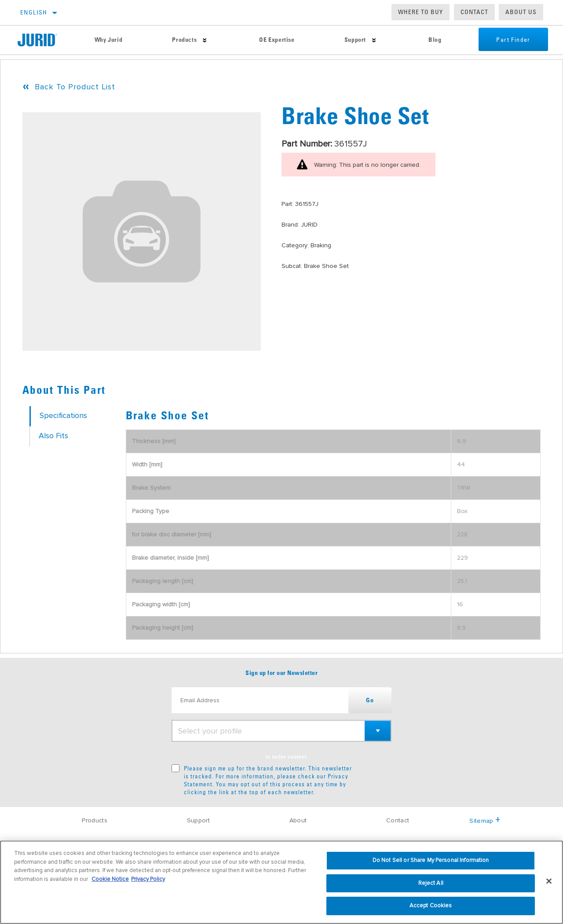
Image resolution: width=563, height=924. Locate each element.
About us (521, 12)
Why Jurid (108, 40)
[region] (281, 882)
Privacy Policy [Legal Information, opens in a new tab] (148, 879)
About (298, 820)
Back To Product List (75, 87)
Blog (435, 40)
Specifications (63, 416)
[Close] (549, 881)
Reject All (431, 883)
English (34, 12)
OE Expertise (277, 40)
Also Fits (53, 436)
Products (184, 40)
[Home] (44, 40)
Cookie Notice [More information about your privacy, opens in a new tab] (110, 879)
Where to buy (420, 12)
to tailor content (286, 757)
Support (355, 40)
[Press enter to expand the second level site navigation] (205, 40)
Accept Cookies (431, 906)
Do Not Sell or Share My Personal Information (431, 860)
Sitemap (485, 821)
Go (370, 700)
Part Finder (513, 40)
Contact (474, 12)
